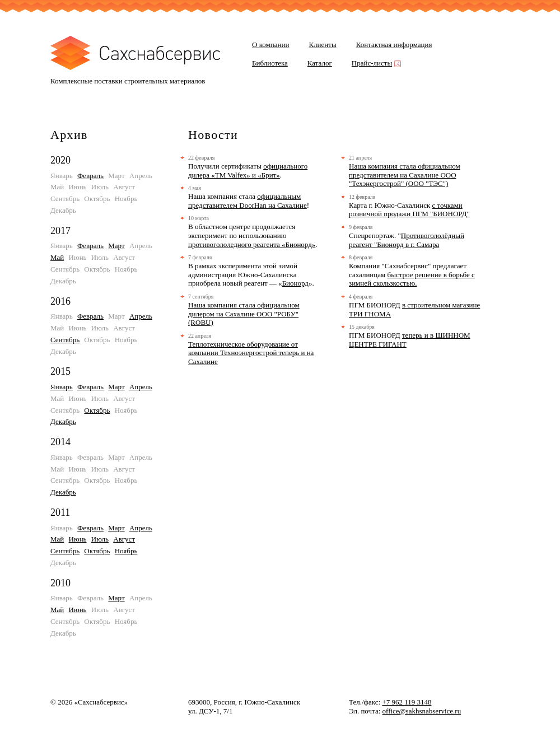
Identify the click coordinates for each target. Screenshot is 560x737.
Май (57, 257)
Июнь (78, 539)
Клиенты (322, 45)
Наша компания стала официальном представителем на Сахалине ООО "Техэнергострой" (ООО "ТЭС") (405, 175)
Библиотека (270, 63)
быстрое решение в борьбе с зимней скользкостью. (412, 279)
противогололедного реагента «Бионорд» (252, 244)
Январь (62, 387)
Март (116, 246)
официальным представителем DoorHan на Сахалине (248, 201)
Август (124, 539)
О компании (270, 45)
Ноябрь (126, 551)
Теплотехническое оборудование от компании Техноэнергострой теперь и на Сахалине (251, 353)
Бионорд (295, 283)
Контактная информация (394, 45)
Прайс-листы (375, 63)
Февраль (90, 176)
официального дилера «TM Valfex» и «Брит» (248, 171)
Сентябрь (65, 340)
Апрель (141, 316)
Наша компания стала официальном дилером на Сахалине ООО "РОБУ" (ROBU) (244, 314)
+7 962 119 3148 (407, 702)
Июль (100, 539)
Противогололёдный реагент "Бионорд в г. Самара (407, 240)
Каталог (320, 63)
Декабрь (63, 421)
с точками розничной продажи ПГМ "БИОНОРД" (409, 210)
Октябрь (97, 410)
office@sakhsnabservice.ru (422, 711)
